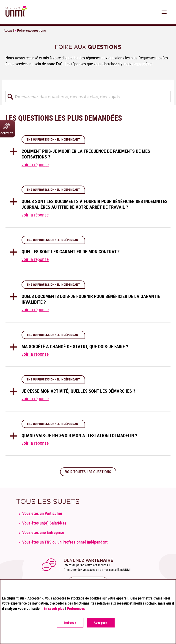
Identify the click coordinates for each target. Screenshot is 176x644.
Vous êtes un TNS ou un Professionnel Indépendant (65, 542)
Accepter (101, 623)
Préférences (76, 608)
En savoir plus (54, 608)
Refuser (70, 623)
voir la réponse (35, 165)
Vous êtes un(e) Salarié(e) (44, 523)
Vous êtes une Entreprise (43, 532)
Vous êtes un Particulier (42, 513)
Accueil (9, 30)
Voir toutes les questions (88, 472)
